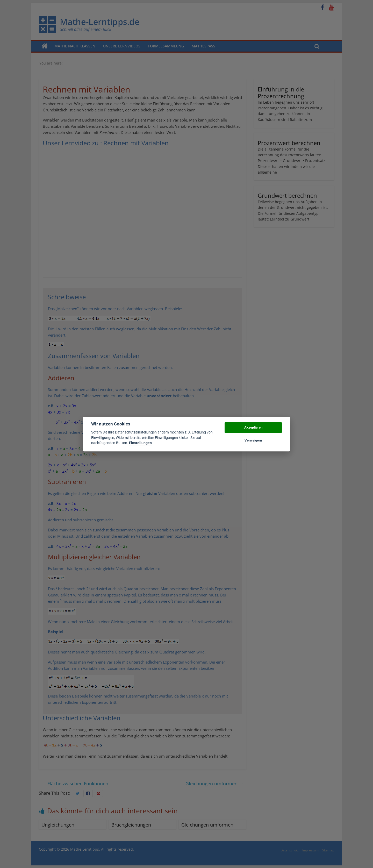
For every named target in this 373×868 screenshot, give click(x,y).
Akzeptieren (253, 427)
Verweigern (253, 440)
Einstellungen (140, 443)
